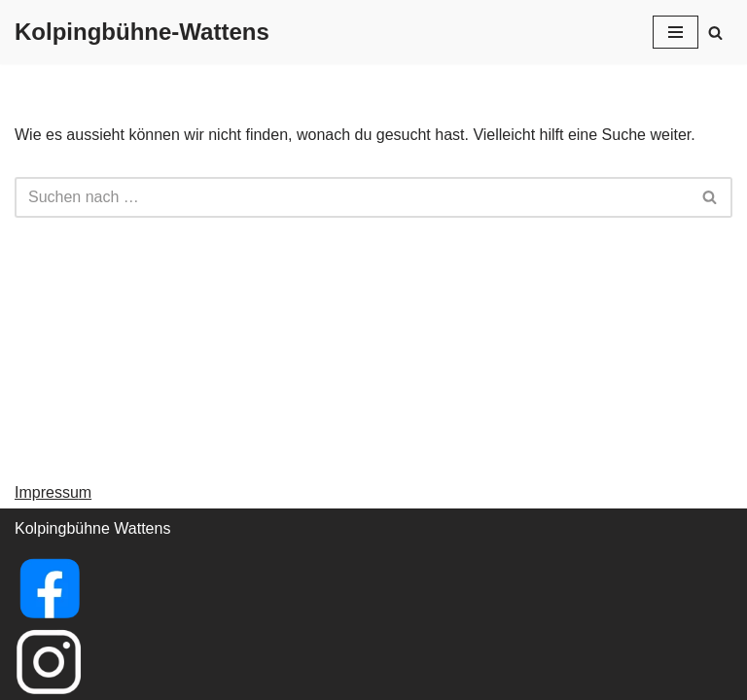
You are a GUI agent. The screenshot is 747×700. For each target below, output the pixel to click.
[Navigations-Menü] (676, 32)
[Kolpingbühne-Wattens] (142, 32)
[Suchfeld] (715, 33)
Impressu (47, 492)
